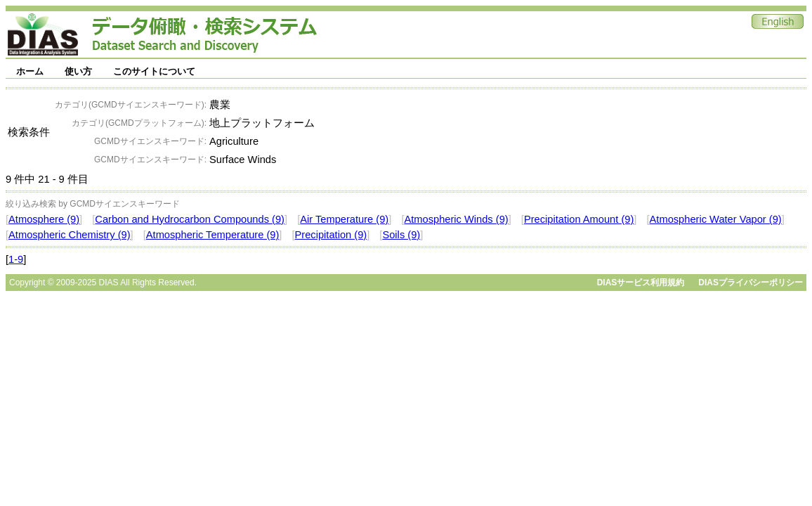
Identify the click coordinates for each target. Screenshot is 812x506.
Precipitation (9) (331, 235)
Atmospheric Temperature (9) (213, 235)
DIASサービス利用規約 (641, 283)
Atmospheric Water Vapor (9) (716, 219)
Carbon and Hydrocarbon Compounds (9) (190, 219)
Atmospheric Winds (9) (456, 219)
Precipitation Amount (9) (579, 219)
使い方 (78, 71)
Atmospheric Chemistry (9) (69, 235)
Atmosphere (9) (44, 219)
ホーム (30, 71)
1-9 (16, 259)
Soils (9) (401, 235)
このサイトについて (154, 71)
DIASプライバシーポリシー (751, 283)
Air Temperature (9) (344, 219)
